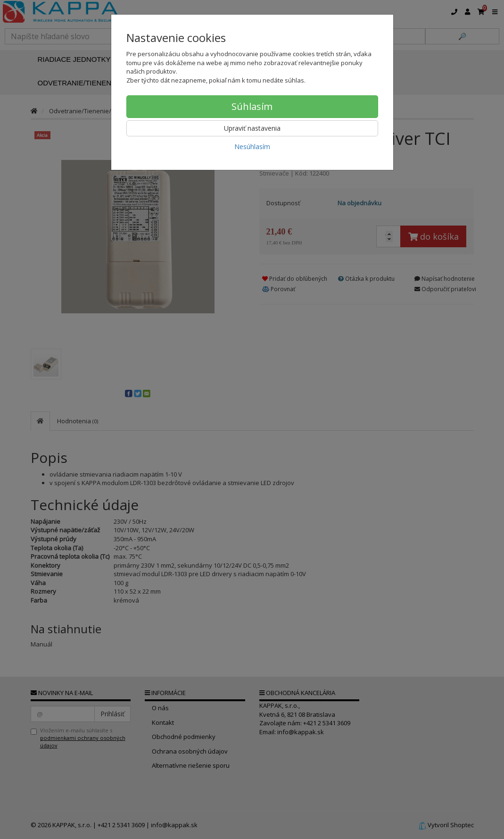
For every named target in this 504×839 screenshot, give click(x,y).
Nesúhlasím (252, 147)
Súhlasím (252, 106)
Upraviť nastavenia (252, 128)
